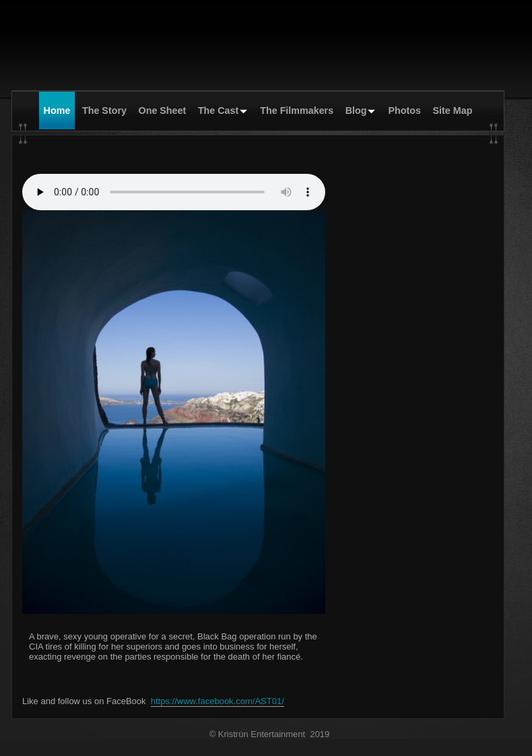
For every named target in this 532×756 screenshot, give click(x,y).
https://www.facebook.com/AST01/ (218, 701)
